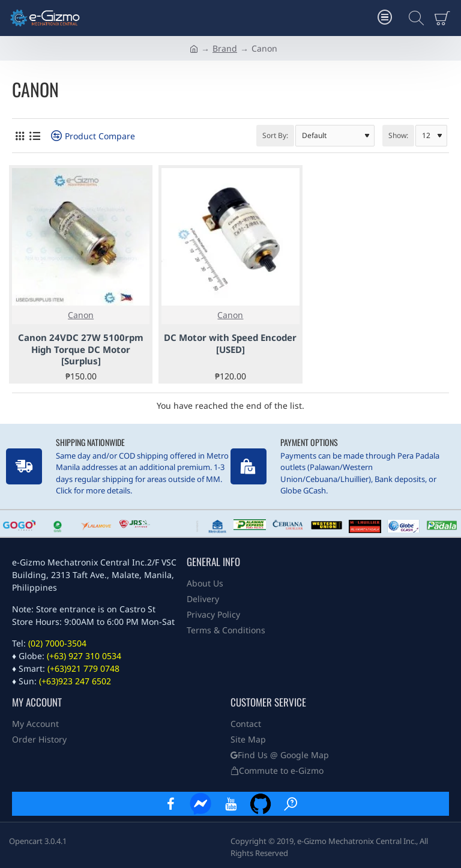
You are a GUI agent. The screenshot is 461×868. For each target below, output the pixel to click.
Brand (225, 48)
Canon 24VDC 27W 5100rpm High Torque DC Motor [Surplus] (81, 349)
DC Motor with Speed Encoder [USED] (230, 344)
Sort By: (275, 135)
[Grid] (20, 136)
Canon (81, 315)
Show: (398, 135)
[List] (35, 136)
